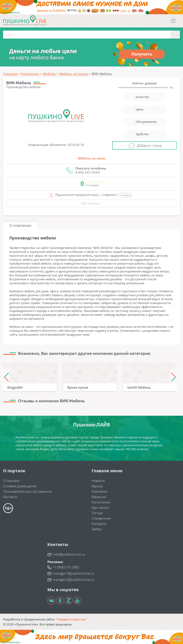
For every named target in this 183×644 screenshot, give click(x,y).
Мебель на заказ (91, 158)
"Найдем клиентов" (71, 619)
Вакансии (99, 497)
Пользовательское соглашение (27, 491)
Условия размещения (20, 486)
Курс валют (100, 508)
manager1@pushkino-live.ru (74, 573)
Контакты (10, 497)
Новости (98, 481)
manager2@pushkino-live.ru (74, 580)
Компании (100, 491)
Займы (97, 529)
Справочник (101, 518)
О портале (11, 481)
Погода (97, 513)
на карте (126, 195)
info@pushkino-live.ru (69, 554)
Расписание (101, 502)
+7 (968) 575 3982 (66, 567)
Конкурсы (99, 524)
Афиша (97, 486)
